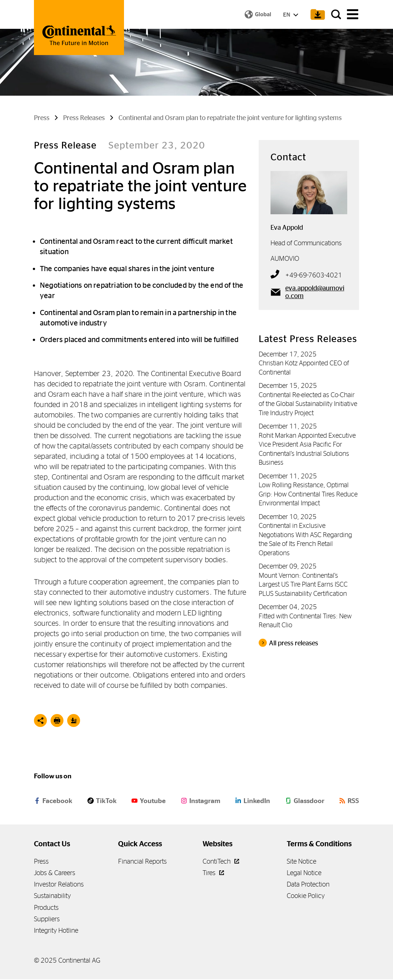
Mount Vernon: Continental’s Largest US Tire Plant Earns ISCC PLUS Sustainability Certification (303, 585)
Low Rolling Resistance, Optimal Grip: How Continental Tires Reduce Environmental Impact (308, 495)
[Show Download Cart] (314, 15)
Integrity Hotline (56, 931)
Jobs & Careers (55, 873)
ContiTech (221, 862)
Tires (213, 873)
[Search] (335, 15)
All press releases (294, 644)
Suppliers (47, 920)
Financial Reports (142, 862)
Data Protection (308, 885)
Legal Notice (304, 873)
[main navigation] (353, 15)
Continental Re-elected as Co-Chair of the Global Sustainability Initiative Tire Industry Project (308, 404)
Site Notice (301, 862)
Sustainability (52, 897)
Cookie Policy (306, 897)
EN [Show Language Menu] (288, 15)
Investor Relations (59, 885)
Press (41, 862)
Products (46, 908)
